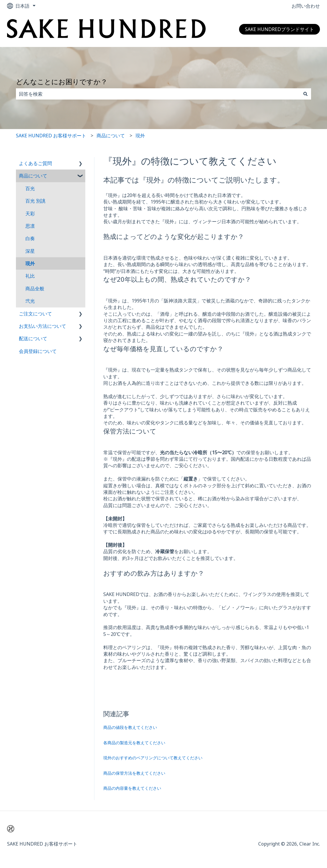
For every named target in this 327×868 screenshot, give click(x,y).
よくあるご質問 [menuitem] (35, 163)
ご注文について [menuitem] (35, 314)
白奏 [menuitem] (30, 238)
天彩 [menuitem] (30, 214)
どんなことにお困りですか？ (62, 82)
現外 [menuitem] (30, 263)
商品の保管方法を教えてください (134, 773)
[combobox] (158, 94)
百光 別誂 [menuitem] (35, 201)
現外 (140, 136)
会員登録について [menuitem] (38, 351)
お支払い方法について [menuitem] (42, 326)
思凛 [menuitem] (30, 226)
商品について (111, 136)
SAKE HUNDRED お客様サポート (51, 136)
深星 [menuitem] (30, 251)
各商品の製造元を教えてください (134, 743)
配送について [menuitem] (33, 338)
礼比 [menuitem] (30, 276)
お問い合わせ (306, 6)
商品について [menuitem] (33, 176)
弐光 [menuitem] (30, 301)
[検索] (305, 94)
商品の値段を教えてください (130, 727)
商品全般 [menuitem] (35, 289)
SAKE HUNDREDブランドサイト (279, 29)
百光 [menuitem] (30, 188)
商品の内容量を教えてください (132, 788)
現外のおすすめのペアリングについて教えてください (153, 758)
